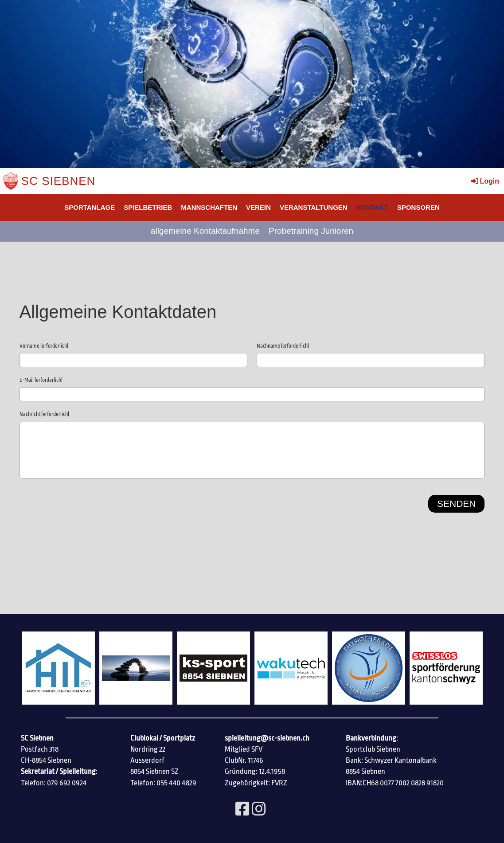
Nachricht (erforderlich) (44, 414)
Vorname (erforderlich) (44, 346)
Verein (258, 207)
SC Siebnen (59, 181)
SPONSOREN (418, 207)
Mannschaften (209, 207)
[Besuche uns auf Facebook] (242, 810)
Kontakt (372, 207)
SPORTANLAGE (90, 207)
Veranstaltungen (314, 207)
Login (484, 181)
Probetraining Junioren (311, 231)
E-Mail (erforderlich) (41, 380)
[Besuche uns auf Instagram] (259, 810)
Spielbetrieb (148, 207)
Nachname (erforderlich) (283, 346)
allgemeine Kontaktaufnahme (205, 231)
